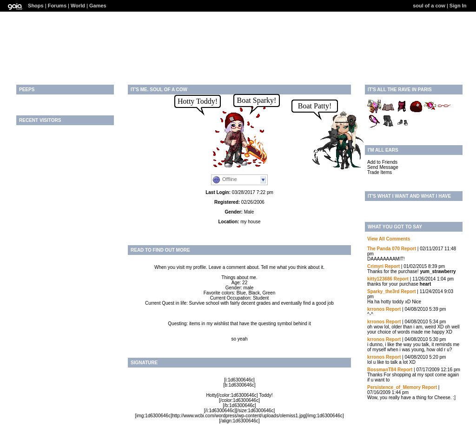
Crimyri (375, 266)
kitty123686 (380, 279)
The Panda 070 (383, 249)
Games (98, 6)
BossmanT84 (382, 370)
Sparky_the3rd (383, 291)
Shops (36, 6)
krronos (376, 309)
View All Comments (389, 239)
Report (409, 249)
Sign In (458, 6)
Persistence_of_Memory (394, 387)
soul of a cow (429, 6)
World (78, 6)
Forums (57, 6)
